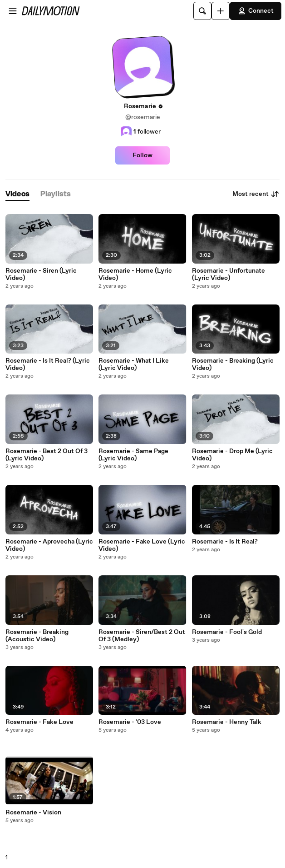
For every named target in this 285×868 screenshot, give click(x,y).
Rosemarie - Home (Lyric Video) (135, 274)
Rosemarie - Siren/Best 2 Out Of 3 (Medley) (142, 636)
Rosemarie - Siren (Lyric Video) (41, 274)
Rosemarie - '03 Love (130, 722)
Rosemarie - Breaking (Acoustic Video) (37, 636)
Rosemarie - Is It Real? (225, 542)
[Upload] (221, 11)
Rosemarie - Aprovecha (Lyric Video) (49, 545)
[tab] (17, 194)
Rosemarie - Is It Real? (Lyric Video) (48, 364)
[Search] (202, 11)
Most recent (256, 194)
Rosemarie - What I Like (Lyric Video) (134, 364)
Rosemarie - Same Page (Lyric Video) (133, 455)
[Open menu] (13, 11)
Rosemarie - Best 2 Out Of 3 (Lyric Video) (47, 455)
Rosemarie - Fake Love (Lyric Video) (142, 545)
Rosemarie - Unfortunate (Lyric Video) (228, 274)
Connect (256, 11)
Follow (142, 155)
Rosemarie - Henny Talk (227, 722)
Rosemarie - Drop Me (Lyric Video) (232, 455)
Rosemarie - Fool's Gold (227, 632)
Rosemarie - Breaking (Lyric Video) (233, 364)
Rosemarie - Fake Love (39, 722)
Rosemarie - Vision (33, 813)
